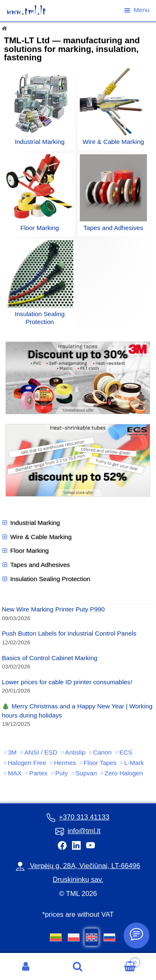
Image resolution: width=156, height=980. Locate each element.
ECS (126, 752)
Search (78, 967)
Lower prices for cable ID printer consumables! (67, 682)
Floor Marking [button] (25, 551)
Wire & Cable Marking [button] (37, 537)
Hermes (65, 763)
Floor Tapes (100, 763)
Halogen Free (27, 763)
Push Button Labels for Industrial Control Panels (69, 633)
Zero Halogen (124, 773)
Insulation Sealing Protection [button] (46, 579)
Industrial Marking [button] (31, 523)
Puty (62, 773)
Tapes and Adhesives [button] (36, 565)
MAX (15, 773)
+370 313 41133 (78, 817)
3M (12, 752)
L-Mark (134, 763)
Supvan (86, 773)
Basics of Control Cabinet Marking (50, 658)
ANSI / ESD (41, 752)
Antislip (75, 752)
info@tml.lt (78, 831)
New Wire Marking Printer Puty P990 (53, 609)
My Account (26, 967)
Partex (38, 773)
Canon (103, 752)
